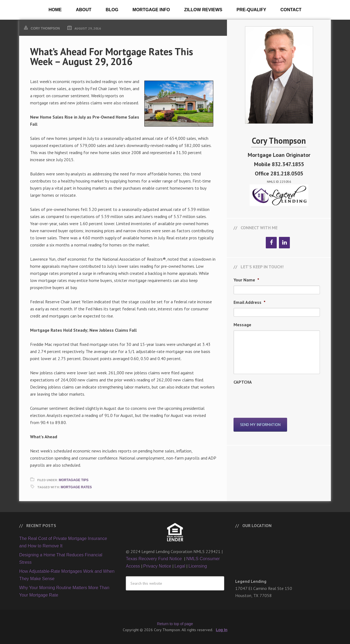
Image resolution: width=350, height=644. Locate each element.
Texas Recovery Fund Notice (154, 559)
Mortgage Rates (76, 487)
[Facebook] (271, 243)
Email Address (250, 302)
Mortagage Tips (74, 480)
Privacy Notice (157, 566)
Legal (180, 566)
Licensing (198, 566)
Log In (222, 630)
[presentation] (275, 398)
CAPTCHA (243, 382)
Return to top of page (175, 624)
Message (242, 325)
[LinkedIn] (284, 243)
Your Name (246, 280)
